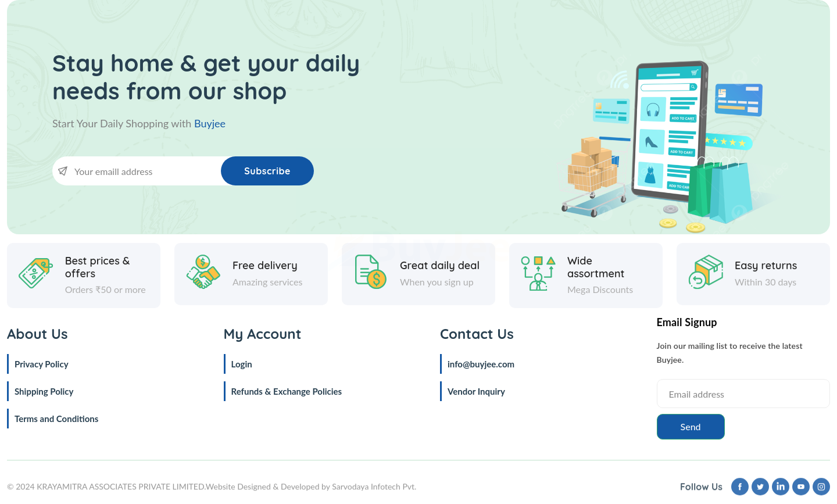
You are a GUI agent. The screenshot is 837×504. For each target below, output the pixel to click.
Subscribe (267, 171)
